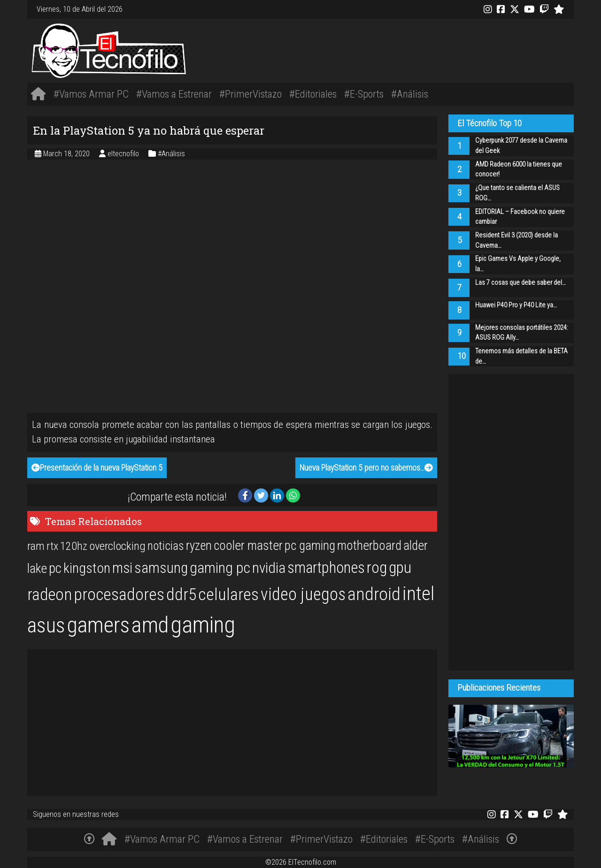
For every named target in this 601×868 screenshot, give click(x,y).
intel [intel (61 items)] (418, 594)
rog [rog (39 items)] (377, 567)
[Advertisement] (415, 49)
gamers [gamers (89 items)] (98, 625)
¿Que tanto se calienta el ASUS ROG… (517, 193)
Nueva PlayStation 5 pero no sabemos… (366, 468)
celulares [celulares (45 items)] (228, 594)
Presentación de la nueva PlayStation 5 (97, 468)
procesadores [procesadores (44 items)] (119, 594)
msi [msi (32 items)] (122, 568)
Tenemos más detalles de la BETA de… (521, 356)
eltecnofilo (124, 154)
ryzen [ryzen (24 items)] (199, 546)
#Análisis (410, 94)
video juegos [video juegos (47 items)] (303, 594)
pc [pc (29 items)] (55, 568)
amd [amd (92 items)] (150, 625)
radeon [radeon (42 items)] (50, 594)
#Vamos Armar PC (91, 94)
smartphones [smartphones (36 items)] (326, 568)
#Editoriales (313, 94)
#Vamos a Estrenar (174, 94)
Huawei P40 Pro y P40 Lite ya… (516, 305)
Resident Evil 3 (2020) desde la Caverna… (516, 240)
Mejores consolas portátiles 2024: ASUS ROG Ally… (522, 333)
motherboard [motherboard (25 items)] (369, 546)
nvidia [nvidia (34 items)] (269, 568)
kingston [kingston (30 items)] (87, 568)
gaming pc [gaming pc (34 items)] (220, 568)
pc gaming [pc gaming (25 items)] (310, 546)
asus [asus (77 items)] (46, 625)
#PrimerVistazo (250, 94)
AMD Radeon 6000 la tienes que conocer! (519, 170)
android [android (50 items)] (374, 594)
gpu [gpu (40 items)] (400, 567)
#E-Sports (364, 94)
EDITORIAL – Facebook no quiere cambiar (520, 217)
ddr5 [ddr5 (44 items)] (181, 594)
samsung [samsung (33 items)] (161, 568)
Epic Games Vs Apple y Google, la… (518, 264)
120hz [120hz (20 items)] (74, 546)
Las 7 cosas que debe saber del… (520, 283)
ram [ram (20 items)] (36, 546)
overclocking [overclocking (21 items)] (117, 546)
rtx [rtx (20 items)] (52, 546)
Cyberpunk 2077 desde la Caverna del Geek (521, 146)
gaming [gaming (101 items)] (203, 625)
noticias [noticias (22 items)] (166, 546)
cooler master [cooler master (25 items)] (248, 546)
